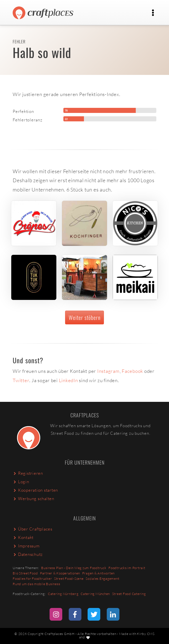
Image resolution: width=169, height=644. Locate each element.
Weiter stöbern (85, 317)
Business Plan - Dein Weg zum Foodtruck (74, 568)
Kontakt (23, 537)
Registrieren (28, 473)
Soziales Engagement (102, 579)
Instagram (108, 371)
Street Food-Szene (69, 579)
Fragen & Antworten (99, 573)
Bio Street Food (25, 573)
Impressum (26, 546)
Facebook (132, 371)
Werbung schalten (34, 499)
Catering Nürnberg (63, 594)
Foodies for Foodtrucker (32, 579)
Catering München (95, 594)
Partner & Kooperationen (60, 573)
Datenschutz (28, 554)
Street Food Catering (129, 594)
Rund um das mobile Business (36, 584)
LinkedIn (68, 380)
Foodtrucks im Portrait (127, 568)
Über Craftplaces (33, 529)
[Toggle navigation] (153, 13)
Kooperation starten (35, 490)
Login (21, 482)
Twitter (21, 380)
